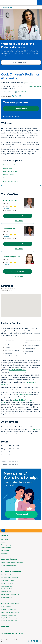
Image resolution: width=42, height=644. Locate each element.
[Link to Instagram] (20, 96)
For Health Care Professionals (12, 571)
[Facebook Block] (32, 641)
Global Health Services (8, 581)
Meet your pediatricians (18, 370)
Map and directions (35, 86)
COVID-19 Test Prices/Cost (9, 621)
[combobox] (21, 62)
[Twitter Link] (34, 641)
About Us (5, 536)
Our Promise (5, 539)
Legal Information (6, 607)
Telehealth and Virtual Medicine (10, 594)
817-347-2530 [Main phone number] (7, 92)
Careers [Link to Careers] (3, 542)
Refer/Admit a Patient (7, 589)
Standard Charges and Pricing (12, 633)
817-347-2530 (18, 221)
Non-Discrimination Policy (9, 615)
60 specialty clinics (24, 395)
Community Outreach (9, 559)
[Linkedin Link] (29, 641)
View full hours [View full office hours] (29, 83)
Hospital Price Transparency (9, 618)
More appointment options (11, 116)
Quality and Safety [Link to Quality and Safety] (7, 548)
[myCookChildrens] (33, 3)
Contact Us (5, 627)
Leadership (4, 553)
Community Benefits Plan (8, 565)
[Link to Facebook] (13, 96)
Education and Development (9, 578)
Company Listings (6, 545)
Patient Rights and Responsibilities (11, 612)
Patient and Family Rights (10, 603)
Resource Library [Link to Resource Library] (6, 592)
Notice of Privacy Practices (9, 609)
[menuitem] (21, 544)
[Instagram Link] (40, 641)
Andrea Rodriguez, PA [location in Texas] (12, 257)
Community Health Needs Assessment (12, 563)
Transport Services (6, 597)
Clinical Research (6, 575)
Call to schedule (21, 108)
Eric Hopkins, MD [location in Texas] (10, 201)
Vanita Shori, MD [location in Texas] (10, 229)
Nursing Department (7, 583)
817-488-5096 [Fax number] (21, 92)
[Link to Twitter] (16, 96)
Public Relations (6, 550)
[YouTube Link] (37, 641)
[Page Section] (21, 123)
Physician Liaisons (6, 586)
